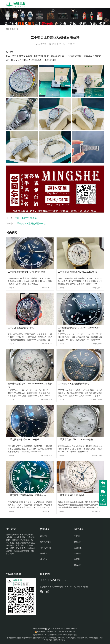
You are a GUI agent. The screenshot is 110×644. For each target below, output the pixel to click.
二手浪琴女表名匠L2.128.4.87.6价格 (75, 440)
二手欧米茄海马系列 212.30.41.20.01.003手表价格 (79, 329)
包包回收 (78, 542)
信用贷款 (44, 553)
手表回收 (78, 536)
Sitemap (74, 629)
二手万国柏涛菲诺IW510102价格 (24, 440)
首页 (8, 29)
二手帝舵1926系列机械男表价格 (30, 224)
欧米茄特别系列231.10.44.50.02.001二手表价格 (30, 385)
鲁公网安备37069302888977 (48, 632)
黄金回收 (78, 548)
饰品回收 (78, 565)
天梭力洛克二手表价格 (26, 218)
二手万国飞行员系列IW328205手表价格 (27, 495)
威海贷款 (44, 559)
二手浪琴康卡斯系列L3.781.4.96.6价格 (26, 272)
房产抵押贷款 (46, 542)
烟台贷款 (44, 536)
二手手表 (42, 44)
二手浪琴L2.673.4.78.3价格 (71, 495)
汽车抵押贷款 (46, 548)
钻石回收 (78, 559)
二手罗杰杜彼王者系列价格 (21, 328)
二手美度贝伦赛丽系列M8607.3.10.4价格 (78, 272)
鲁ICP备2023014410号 (67, 632)
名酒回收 (78, 553)
